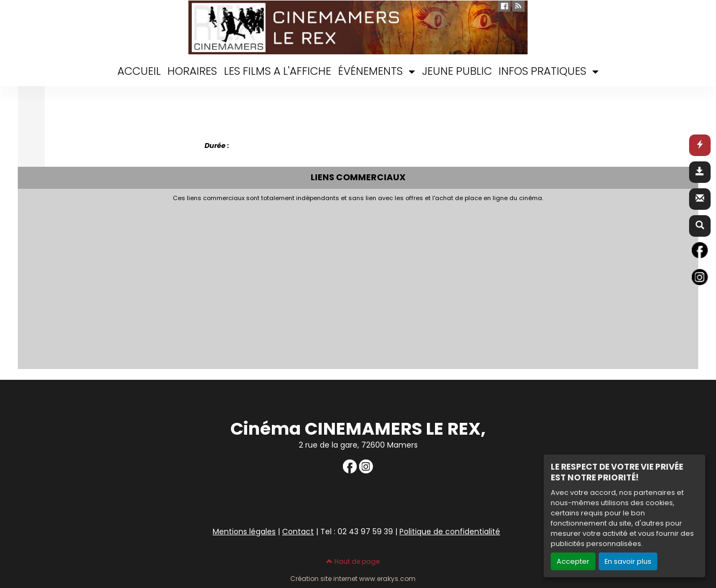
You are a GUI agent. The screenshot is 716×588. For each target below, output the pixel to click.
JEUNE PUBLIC (457, 71)
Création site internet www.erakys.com (353, 579)
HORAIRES (192, 71)
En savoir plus (628, 561)
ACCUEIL (139, 71)
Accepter (573, 561)
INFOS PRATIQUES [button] (544, 71)
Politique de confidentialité (450, 532)
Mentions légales (244, 532)
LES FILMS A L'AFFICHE (278, 71)
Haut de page (353, 561)
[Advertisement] (284, 282)
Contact (298, 532)
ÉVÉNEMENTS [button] (372, 71)
